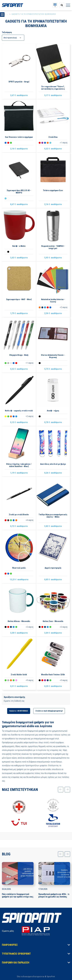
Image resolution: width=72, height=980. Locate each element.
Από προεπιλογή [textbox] (10, 38)
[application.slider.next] (67, 790)
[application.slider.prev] (60, 790)
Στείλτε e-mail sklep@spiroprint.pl (49, 711)
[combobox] (13, 38)
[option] (19, 813)
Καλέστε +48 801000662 (19, 711)
